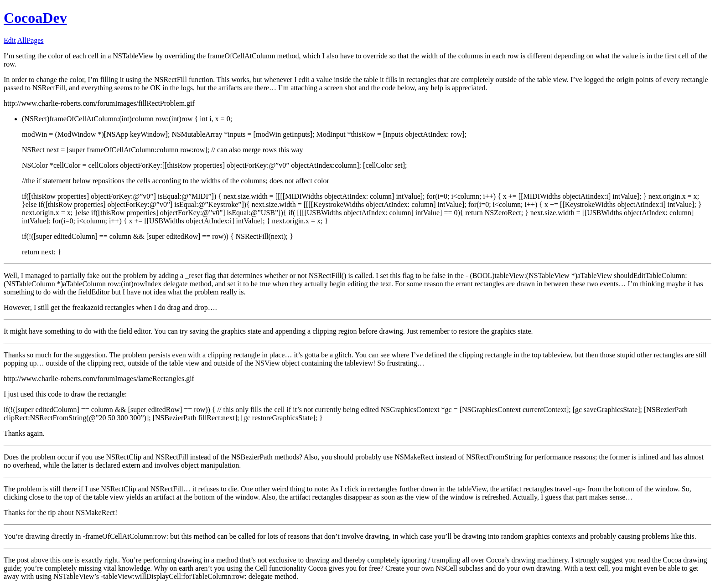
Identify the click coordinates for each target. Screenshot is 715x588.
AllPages (31, 40)
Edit (10, 40)
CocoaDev (35, 18)
